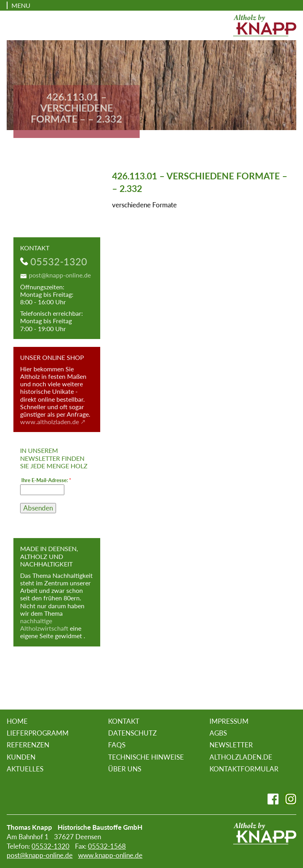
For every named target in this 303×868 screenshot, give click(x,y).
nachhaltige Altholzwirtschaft (44, 624)
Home (17, 721)
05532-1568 (107, 846)
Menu (21, 5)
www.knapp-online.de (110, 855)
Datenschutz (132, 733)
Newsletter (231, 745)
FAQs (117, 745)
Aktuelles (25, 769)
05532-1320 (59, 261)
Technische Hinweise (146, 757)
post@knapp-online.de (60, 275)
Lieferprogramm (38, 733)
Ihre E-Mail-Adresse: (46, 480)
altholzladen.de (241, 757)
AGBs (218, 733)
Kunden (21, 757)
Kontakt (124, 721)
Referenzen (28, 745)
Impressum (229, 721)
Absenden (38, 508)
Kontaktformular (244, 769)
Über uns (125, 769)
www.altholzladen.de (50, 422)
